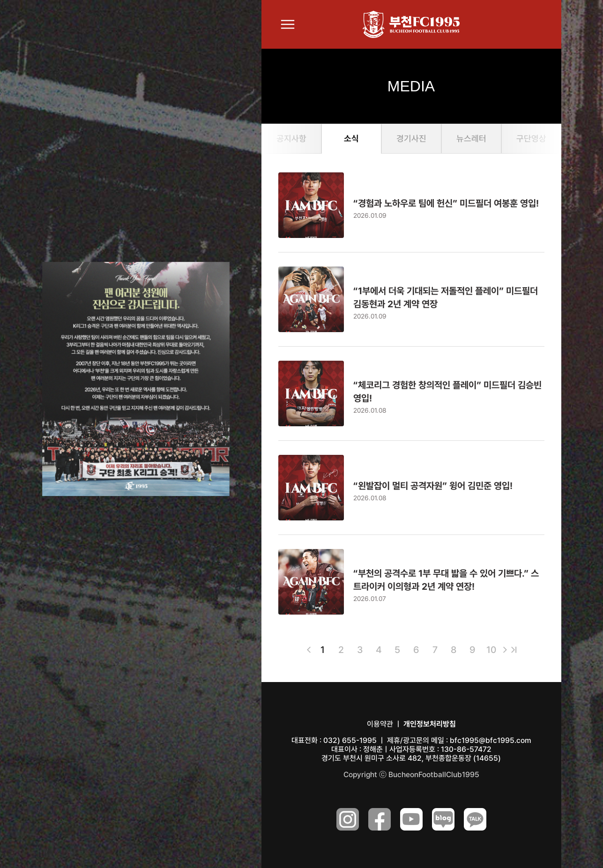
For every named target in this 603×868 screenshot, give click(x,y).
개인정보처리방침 (430, 724)
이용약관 (380, 724)
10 (491, 650)
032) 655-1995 (350, 740)
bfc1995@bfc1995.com (491, 740)
